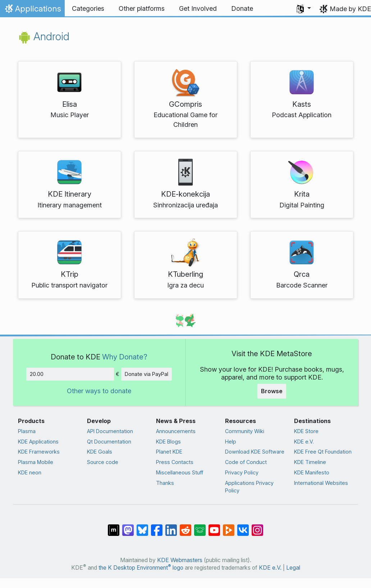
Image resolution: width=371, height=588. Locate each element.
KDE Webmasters (180, 560)
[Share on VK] (243, 527)
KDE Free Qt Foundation (323, 452)
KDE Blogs (168, 442)
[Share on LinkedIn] (171, 527)
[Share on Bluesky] (142, 527)
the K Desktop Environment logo (141, 568)
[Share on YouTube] (214, 527)
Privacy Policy (242, 472)
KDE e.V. (304, 442)
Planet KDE (169, 452)
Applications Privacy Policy (249, 487)
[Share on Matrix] (114, 527)
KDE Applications (38, 442)
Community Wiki (245, 431)
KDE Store (306, 431)
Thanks (165, 483)
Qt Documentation (109, 442)
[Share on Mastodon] (128, 527)
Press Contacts (175, 462)
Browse (272, 391)
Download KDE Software (255, 452)
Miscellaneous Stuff (180, 472)
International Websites (321, 483)
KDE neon (30, 472)
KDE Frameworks (39, 452)
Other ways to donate (99, 391)
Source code (103, 462)
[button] (304, 9)
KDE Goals (100, 452)
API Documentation (110, 431)
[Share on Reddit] (185, 527)
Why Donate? (125, 357)
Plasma (27, 431)
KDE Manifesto (312, 472)
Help (231, 442)
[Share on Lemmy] (200, 527)
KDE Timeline (310, 462)
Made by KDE (350, 9)
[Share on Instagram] (257, 527)
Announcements (176, 431)
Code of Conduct (246, 462)
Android (44, 36)
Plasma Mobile (36, 462)
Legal (293, 568)
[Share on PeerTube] (229, 527)
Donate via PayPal (146, 374)
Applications (32, 10)
